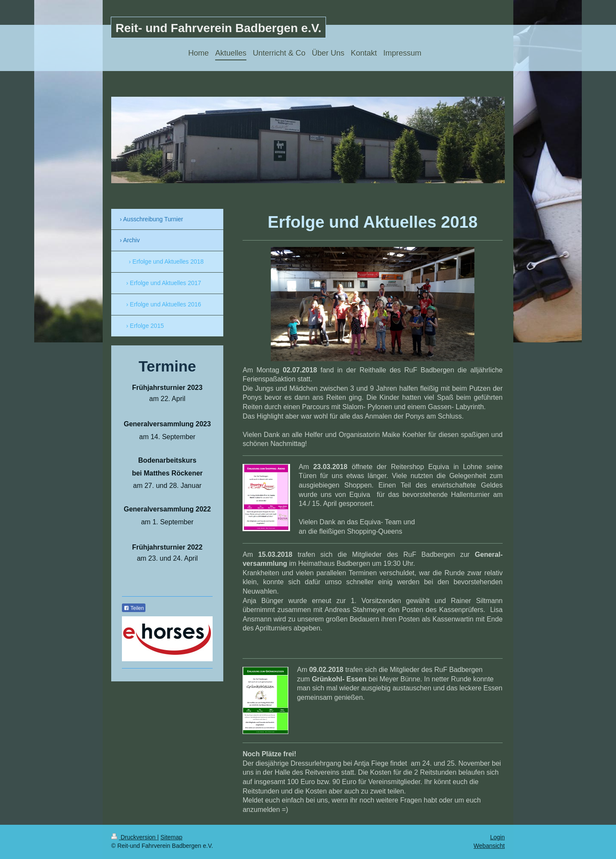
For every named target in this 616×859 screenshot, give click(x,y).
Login (498, 837)
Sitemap (171, 837)
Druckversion (134, 837)
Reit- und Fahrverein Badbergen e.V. (218, 28)
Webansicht (489, 846)
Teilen (134, 608)
